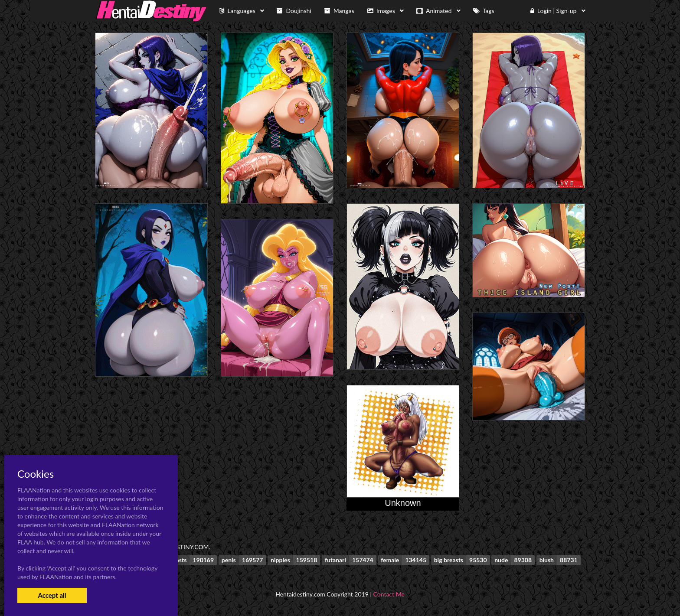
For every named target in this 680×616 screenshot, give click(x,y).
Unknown (403, 503)
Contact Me (389, 594)
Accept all (52, 595)
